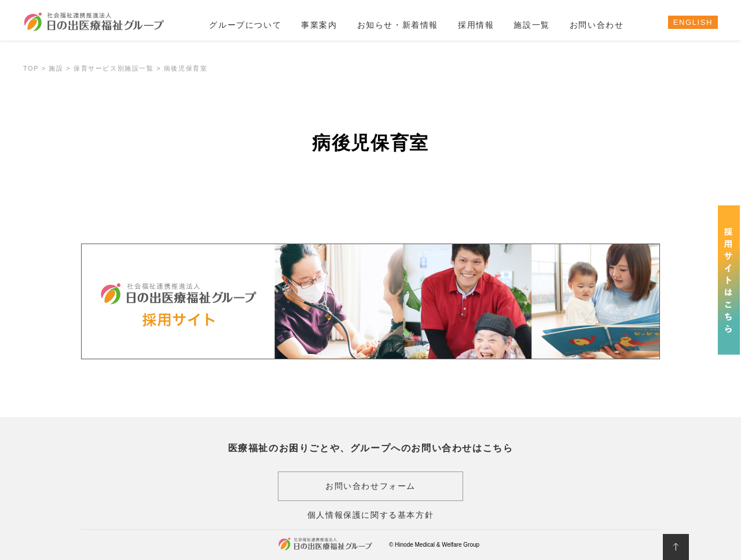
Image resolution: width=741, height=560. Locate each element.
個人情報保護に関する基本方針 (370, 515)
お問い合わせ (597, 25)
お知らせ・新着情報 (398, 25)
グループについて (245, 25)
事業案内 (319, 25)
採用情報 (476, 25)
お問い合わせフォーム (370, 486)
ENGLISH (693, 22)
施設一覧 (531, 25)
